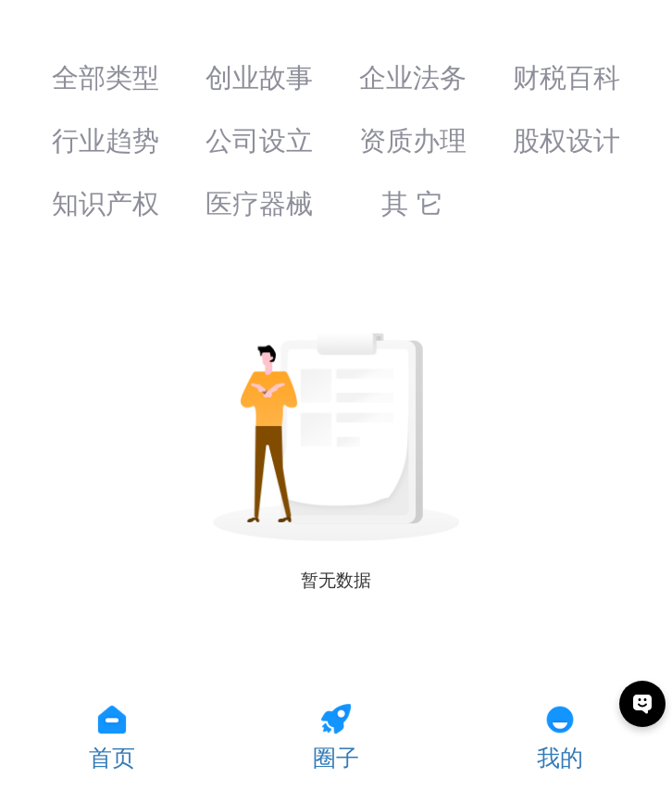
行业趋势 (106, 141)
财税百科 (566, 78)
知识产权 (106, 204)
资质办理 (413, 141)
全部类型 (106, 78)
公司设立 (259, 141)
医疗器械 (259, 204)
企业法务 (413, 78)
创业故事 (259, 78)
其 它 (412, 204)
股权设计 (566, 141)
